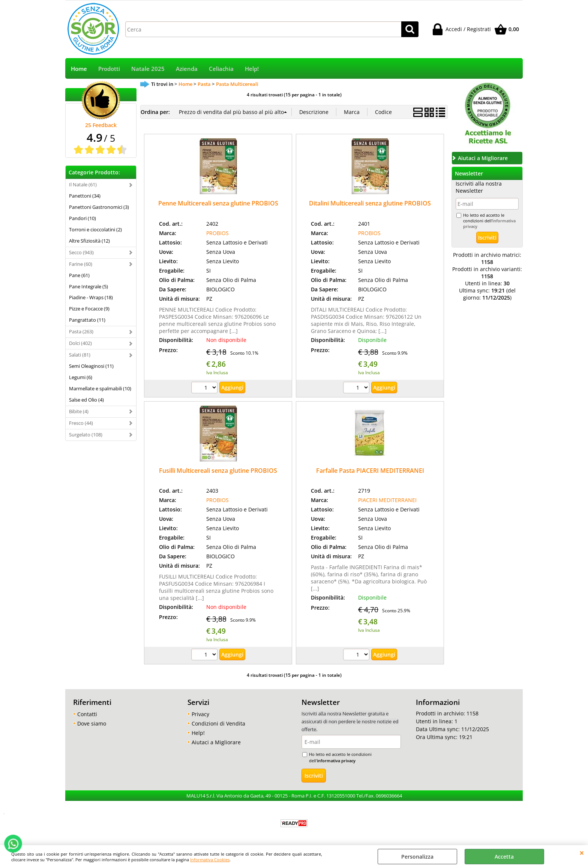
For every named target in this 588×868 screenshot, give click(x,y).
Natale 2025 (148, 69)
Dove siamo (92, 723)
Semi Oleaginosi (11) (91, 366)
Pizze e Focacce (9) (89, 309)
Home (79, 69)
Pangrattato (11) (87, 320)
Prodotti (109, 69)
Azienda (187, 69)
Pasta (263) (81, 331)
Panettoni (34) (85, 196)
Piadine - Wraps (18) (91, 297)
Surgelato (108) (86, 435)
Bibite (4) (79, 411)
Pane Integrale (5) (88, 286)
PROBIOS (217, 233)
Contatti (87, 714)
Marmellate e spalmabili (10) (100, 388)
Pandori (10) (82, 218)
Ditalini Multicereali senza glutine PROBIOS (370, 203)
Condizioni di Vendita (218, 723)
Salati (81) (80, 355)
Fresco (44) (81, 423)
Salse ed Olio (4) (86, 400)
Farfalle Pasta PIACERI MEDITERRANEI (370, 471)
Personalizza (417, 857)
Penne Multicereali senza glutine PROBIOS (218, 203)
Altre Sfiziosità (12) (89, 241)
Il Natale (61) (83, 184)
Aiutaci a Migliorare (216, 742)
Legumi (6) (81, 377)
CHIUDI (582, 853)
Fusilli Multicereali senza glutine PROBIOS (218, 471)
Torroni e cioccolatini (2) (95, 229)
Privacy (200, 714)
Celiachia (221, 69)
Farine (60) (81, 264)
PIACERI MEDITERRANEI (387, 500)
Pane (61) (79, 275)
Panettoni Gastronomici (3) (99, 207)
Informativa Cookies (210, 860)
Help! (252, 69)
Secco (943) (81, 252)
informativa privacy (336, 761)
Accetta (504, 857)
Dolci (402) (80, 343)
